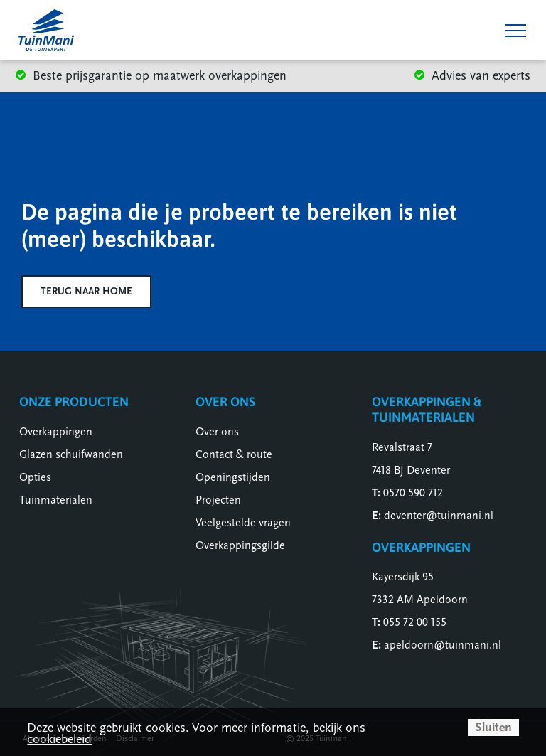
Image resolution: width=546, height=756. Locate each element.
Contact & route (234, 454)
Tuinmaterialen (56, 500)
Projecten (218, 500)
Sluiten (493, 727)
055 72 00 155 (415, 622)
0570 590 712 (413, 493)
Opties (35, 477)
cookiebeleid (59, 739)
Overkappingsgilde (240, 545)
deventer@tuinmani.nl (439, 516)
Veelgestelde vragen (243, 523)
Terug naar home (86, 291)
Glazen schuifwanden (71, 454)
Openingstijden (233, 477)
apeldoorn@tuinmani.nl (443, 645)
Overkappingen (56, 432)
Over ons (217, 432)
